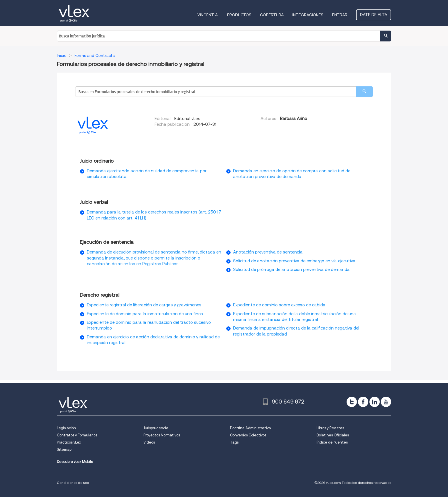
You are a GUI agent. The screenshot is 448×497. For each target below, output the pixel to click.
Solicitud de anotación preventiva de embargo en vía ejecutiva (294, 261)
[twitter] (352, 402)
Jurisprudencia (156, 428)
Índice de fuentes (332, 442)
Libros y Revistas (330, 428)
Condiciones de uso (73, 483)
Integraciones (308, 15)
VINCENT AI (208, 15)
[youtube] (386, 402)
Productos (239, 15)
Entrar (340, 15)
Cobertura (272, 15)
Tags (234, 442)
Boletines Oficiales (333, 435)
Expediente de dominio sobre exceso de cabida (279, 305)
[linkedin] (375, 402)
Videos (149, 442)
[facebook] (363, 402)
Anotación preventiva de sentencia (268, 252)
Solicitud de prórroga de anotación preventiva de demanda (291, 270)
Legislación (66, 428)
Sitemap (64, 449)
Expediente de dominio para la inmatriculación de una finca (145, 314)
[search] (364, 92)
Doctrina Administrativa (250, 428)
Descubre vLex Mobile (75, 462)
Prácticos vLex (69, 442)
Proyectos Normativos (162, 435)
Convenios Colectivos (248, 435)
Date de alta (374, 15)
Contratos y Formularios (77, 435)
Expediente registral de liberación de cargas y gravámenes (144, 305)
